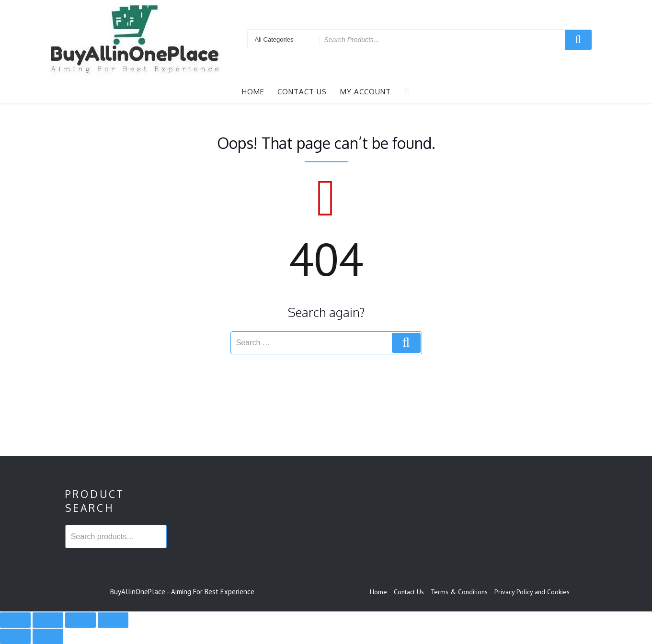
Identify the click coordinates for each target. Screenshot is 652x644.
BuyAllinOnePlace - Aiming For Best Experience (182, 592)
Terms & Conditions (459, 592)
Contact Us (302, 92)
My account (366, 92)
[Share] (80, 620)
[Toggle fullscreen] (48, 620)
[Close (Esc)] (113, 620)
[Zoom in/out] (15, 620)
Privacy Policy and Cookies (532, 592)
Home (253, 92)
